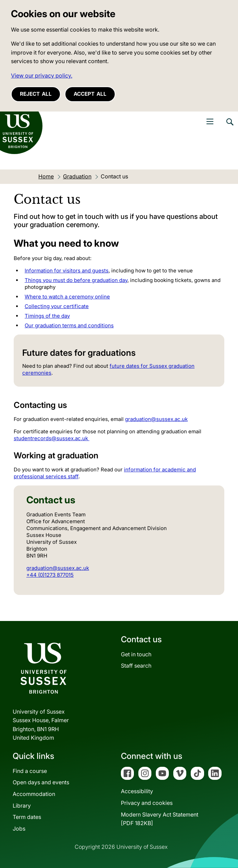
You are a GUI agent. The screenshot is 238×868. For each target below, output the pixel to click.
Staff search (136, 666)
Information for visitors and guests (67, 271)
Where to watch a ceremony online (67, 297)
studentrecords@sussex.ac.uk (52, 438)
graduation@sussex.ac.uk (58, 568)
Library (22, 806)
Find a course (30, 771)
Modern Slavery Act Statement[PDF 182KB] (160, 819)
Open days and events (41, 782)
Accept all (90, 94)
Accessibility (137, 791)
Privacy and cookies (147, 803)
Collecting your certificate (57, 306)
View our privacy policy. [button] (42, 75)
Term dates (27, 817)
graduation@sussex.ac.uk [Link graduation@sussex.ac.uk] (156, 419)
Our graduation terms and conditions (69, 325)
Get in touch (136, 654)
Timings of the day (47, 316)
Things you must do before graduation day (76, 280)
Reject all (36, 94)
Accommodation (34, 794)
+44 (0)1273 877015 (50, 575)
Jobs (19, 829)
